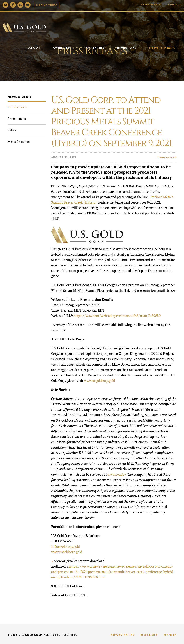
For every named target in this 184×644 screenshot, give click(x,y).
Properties (94, 48)
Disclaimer (149, 635)
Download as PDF (167, 157)
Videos (12, 130)
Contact (175, 5)
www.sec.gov (117, 474)
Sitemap (170, 635)
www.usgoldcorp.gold (100, 381)
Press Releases (17, 107)
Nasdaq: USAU (152, 5)
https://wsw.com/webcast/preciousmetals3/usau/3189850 (117, 316)
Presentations (17, 119)
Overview (62, 48)
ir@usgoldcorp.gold (65, 547)
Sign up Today (47, 5)
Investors (127, 48)
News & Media (162, 48)
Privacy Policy (123, 635)
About (34, 48)
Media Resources (19, 142)
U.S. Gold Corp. (31, 635)
